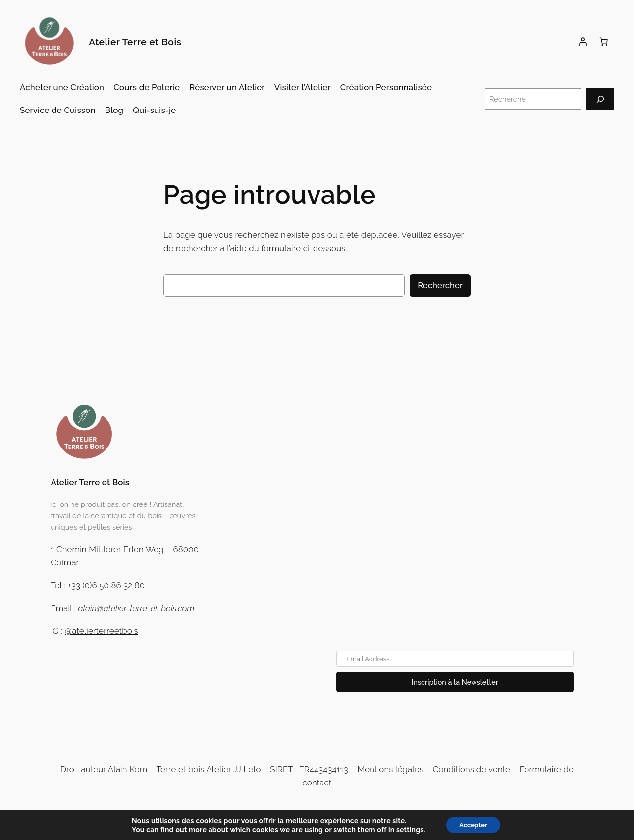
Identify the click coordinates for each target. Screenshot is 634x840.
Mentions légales (390, 769)
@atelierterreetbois (102, 631)
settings (407, 829)
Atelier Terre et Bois (135, 42)
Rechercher (440, 285)
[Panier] (604, 42)
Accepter (473, 825)
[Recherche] (600, 99)
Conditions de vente (472, 769)
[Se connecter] (583, 42)
